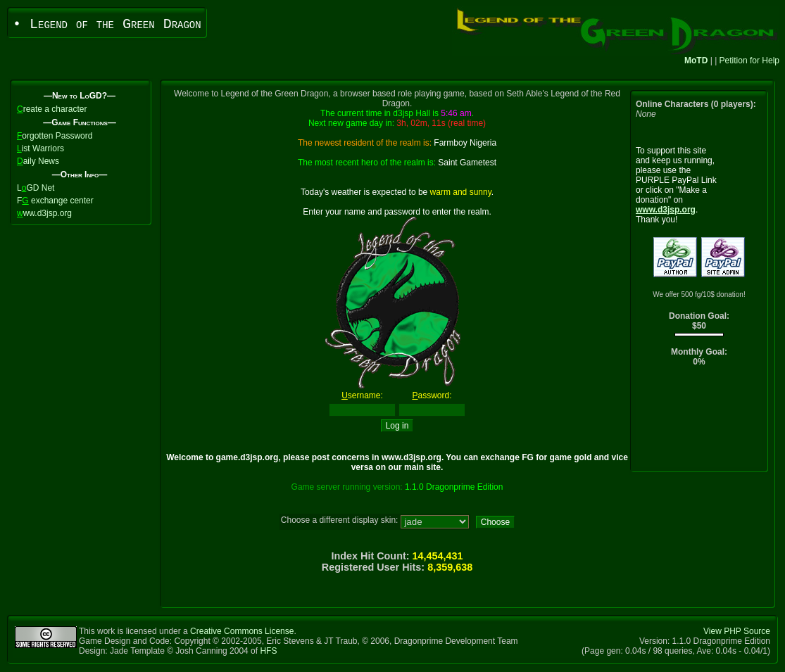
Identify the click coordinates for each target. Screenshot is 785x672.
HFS (268, 651)
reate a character (52, 109)
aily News (38, 161)
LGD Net (36, 188)
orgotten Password (55, 136)
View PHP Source (737, 631)
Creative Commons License (242, 631)
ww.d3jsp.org (44, 213)
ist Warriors (40, 148)
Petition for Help (749, 61)
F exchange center (55, 201)
